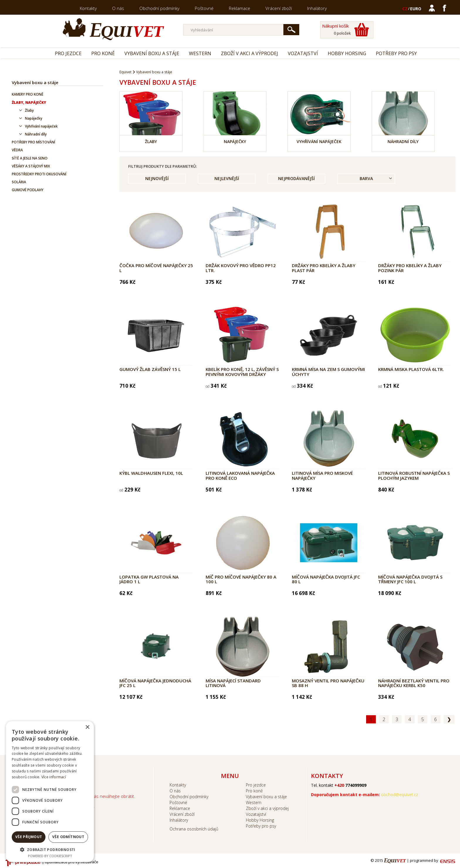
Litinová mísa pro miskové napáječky (322, 475)
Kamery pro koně (28, 94)
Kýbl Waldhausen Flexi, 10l (151, 473)
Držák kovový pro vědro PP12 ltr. (241, 268)
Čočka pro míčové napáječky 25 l (156, 268)
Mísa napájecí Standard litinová (233, 683)
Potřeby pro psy (396, 53)
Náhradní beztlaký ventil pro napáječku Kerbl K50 (414, 683)
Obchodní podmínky (159, 8)
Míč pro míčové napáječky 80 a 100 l (241, 579)
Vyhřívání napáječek (41, 126)
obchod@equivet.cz (400, 795)
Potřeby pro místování (33, 142)
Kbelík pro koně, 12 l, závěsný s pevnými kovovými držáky (242, 372)
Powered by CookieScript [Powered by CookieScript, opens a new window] (50, 856)
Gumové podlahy (28, 190)
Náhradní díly (36, 134)
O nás (118, 8)
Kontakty (88, 8)
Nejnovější (157, 178)
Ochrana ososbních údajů (194, 829)
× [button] (87, 727)
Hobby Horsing (347, 53)
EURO (416, 9)
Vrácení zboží (279, 8)
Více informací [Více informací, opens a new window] (54, 777)
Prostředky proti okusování (39, 174)
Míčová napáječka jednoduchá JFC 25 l (155, 683)
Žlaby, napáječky (29, 102)
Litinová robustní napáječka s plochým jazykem (414, 475)
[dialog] (50, 792)
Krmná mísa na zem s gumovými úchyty (328, 372)
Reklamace (240, 8)
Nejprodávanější (296, 178)
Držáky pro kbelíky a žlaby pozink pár (410, 268)
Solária (19, 182)
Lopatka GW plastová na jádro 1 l (149, 579)
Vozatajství (303, 53)
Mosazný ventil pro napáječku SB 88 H (328, 683)
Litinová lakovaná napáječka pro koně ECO (240, 475)
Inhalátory (317, 8)
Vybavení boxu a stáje (152, 53)
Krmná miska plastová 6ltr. (411, 369)
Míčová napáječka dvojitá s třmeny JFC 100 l (410, 579)
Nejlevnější (227, 178)
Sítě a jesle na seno (30, 158)
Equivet (125, 72)
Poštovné (204, 8)
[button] (50, 849)
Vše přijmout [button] (29, 837)
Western (200, 53)
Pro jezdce (68, 53)
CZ (405, 9)
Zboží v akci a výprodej (250, 53)
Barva (366, 178)
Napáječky (34, 118)
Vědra (17, 150)
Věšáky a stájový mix (31, 166)
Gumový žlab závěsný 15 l (150, 369)
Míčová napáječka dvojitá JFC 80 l (326, 579)
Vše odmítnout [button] (68, 837)
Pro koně (103, 53)
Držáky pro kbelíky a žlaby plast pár (324, 268)
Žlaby (29, 110)
